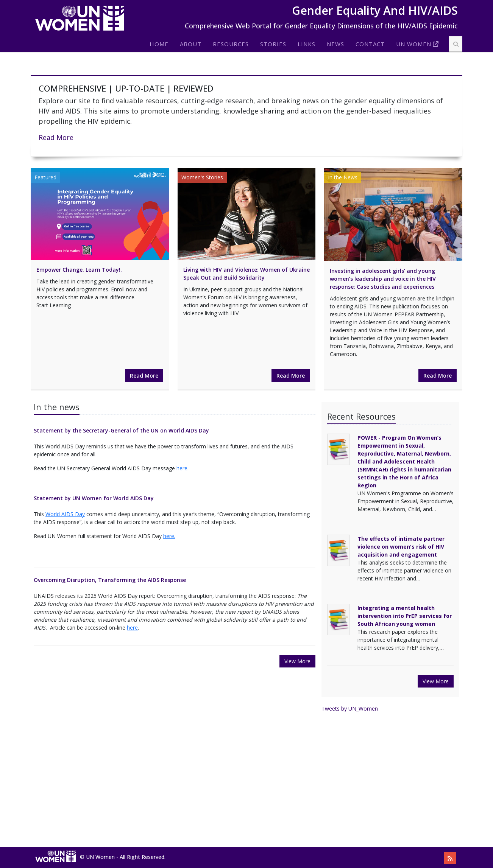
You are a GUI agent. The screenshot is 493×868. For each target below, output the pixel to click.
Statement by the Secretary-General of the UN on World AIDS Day (121, 430)
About (191, 44)
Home (159, 44)
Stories (273, 44)
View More (297, 661)
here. (169, 536)
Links (307, 44)
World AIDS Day (65, 514)
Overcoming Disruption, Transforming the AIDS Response (110, 580)
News (335, 44)
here (182, 468)
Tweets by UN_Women (350, 709)
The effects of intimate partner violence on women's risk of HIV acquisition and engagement (401, 547)
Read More (56, 137)
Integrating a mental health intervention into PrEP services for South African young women (405, 616)
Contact (370, 44)
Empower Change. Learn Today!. (79, 270)
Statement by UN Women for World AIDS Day (94, 498)
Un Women (414, 44)
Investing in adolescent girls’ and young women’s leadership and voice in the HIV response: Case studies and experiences (383, 279)
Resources (231, 44)
